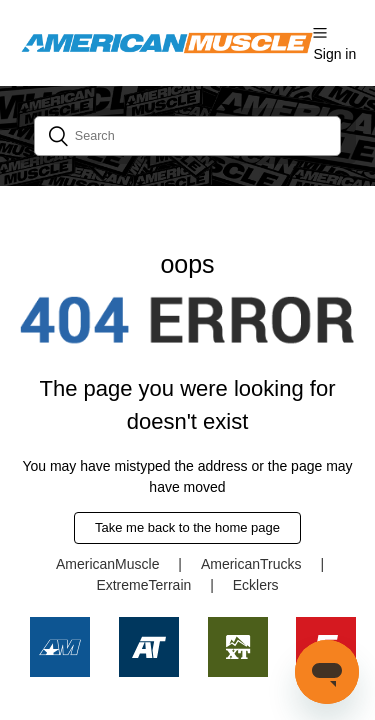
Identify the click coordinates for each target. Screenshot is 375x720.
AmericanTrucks (251, 564)
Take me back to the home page (187, 527)
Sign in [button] (334, 54)
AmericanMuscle (107, 564)
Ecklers (256, 585)
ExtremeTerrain (143, 585)
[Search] (188, 136)
